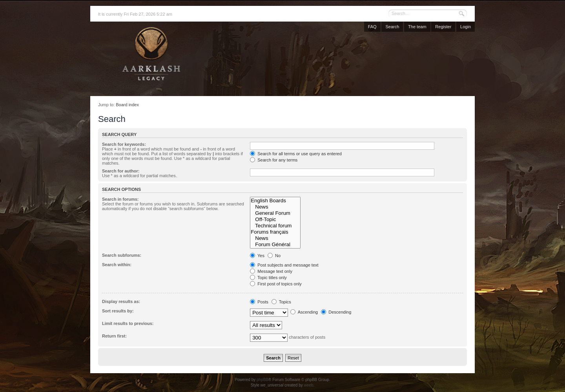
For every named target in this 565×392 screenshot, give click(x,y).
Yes (257, 256)
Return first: (114, 336)
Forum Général (275, 245)
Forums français (275, 232)
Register (443, 27)
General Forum (275, 213)
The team (417, 27)
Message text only (271, 271)
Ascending (304, 312)
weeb (308, 385)
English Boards (275, 201)
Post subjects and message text (284, 265)
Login (466, 27)
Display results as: (121, 301)
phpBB (262, 380)
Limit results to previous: (128, 323)
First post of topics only (276, 284)
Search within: (117, 265)
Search (392, 27)
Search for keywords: (124, 144)
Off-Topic (275, 220)
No (274, 256)
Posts (259, 302)
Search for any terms (274, 160)
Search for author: (121, 171)
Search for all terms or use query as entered (296, 154)
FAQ (372, 27)
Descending (336, 312)
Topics (281, 302)
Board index (127, 105)
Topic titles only (268, 278)
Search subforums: (122, 255)
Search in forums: (120, 199)
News (275, 207)
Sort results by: (118, 311)
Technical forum (275, 226)
